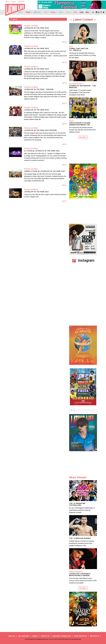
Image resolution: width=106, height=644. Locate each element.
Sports (71, 121)
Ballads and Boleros (76, 572)
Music (71, 47)
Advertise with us (80, 636)
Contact (14, 2)
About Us (12, 636)
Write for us (94, 636)
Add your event (24, 636)
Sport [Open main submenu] (61, 12)
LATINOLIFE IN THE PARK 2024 (36, 69)
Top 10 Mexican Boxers (80, 538)
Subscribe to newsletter (62, 636)
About (8, 2)
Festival (27, 26)
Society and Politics (76, 84)
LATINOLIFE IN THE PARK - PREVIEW (39, 89)
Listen (82, 12)
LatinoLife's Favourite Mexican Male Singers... (80, 575)
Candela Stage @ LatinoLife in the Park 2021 (45, 171)
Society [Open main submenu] (53, 12)
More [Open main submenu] (87, 12)
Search (35, 636)
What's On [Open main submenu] (37, 12)
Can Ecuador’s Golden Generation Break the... (80, 124)
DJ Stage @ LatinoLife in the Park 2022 (42, 151)
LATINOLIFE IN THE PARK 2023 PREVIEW (40, 130)
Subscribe (21, 2)
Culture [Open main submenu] (28, 12)
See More (83, 137)
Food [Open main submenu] (46, 12)
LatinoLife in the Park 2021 (36, 192)
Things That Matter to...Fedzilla (79, 49)
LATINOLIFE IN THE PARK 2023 (36, 110)
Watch (76, 12)
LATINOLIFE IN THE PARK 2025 (36, 48)
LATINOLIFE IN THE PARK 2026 (36, 28)
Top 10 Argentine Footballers (77, 504)
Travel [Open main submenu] (68, 12)
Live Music (34, 26)
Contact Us (45, 636)
